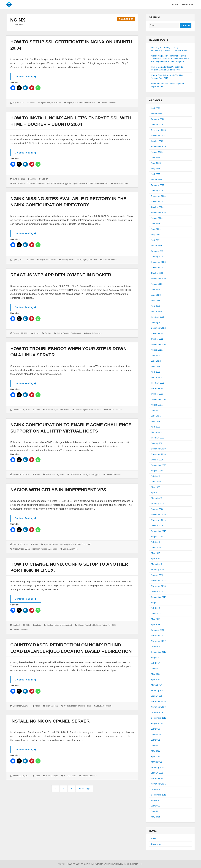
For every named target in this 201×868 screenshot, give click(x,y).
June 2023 (156, 295)
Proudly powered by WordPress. (100, 864)
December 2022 (158, 328)
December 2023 (158, 262)
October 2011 (157, 789)
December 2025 (158, 130)
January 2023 (157, 322)
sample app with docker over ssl (93, 184)
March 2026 (156, 114)
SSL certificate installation (84, 103)
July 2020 (155, 476)
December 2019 (158, 515)
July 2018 (155, 608)
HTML (54, 184)
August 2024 (157, 218)
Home (154, 839)
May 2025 (156, 169)
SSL (49, 103)
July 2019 (155, 542)
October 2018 (157, 592)
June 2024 (156, 229)
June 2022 (156, 361)
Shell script (82, 545)
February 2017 (158, 690)
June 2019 (156, 548)
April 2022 (156, 372)
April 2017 (156, 679)
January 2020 (157, 509)
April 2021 (156, 427)
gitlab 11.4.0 (24, 549)
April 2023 (156, 306)
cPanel (49, 777)
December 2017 (158, 636)
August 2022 (157, 350)
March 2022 (156, 377)
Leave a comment (108, 103)
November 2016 (158, 707)
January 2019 (157, 575)
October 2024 (157, 207)
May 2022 (156, 366)
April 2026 (156, 108)
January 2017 (157, 696)
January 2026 (157, 125)
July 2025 (155, 158)
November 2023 (158, 267)
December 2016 (158, 701)
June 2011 (156, 811)
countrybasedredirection (75, 707)
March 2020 (156, 498)
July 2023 (155, 289)
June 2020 (156, 482)
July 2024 (155, 224)
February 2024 (158, 251)
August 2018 (157, 603)
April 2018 (156, 625)
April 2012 (156, 756)
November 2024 (158, 202)
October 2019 (157, 526)
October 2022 (157, 339)
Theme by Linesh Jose (133, 864)
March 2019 (156, 564)
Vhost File (92, 260)
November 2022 (158, 333)
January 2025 (157, 191)
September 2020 (159, 465)
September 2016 (159, 718)
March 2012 (156, 762)
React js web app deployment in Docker (61, 275)
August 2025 (157, 152)
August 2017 (157, 657)
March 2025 (156, 180)
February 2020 (158, 504)
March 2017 (156, 685)
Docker (45, 179)
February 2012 (158, 767)
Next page (85, 789)
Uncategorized (58, 475)
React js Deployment (72, 334)
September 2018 (159, 597)
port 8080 (112, 626)
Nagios (67, 545)
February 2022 (158, 383)
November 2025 (158, 136)
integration (35, 549)
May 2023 (156, 300)
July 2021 (155, 410)
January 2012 (157, 773)
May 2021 (156, 421)
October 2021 (157, 394)
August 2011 (157, 800)
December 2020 (158, 449)
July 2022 (155, 355)
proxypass (96, 475)
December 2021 (158, 388)
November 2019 (158, 520)
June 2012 (156, 745)
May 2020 (156, 487)
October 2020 (157, 460)
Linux (61, 545)
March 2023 (156, 311)
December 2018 (158, 581)
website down (95, 410)
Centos (55, 545)
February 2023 (158, 317)
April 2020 (156, 493)
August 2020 (157, 471)
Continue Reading (28, 76)
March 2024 (156, 246)
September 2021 (159, 399)
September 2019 (159, 531)
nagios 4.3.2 (46, 549)
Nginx (43, 103)
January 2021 (157, 443)
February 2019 (158, 570)
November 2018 (158, 586)
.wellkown (75, 475)
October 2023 (157, 273)
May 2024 (156, 235)
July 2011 (155, 806)
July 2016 (155, 729)
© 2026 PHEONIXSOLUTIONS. (72, 864)
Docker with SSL (43, 184)
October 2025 (157, 141)
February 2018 (158, 630)
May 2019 (156, 553)
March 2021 (156, 432)
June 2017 (156, 668)
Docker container (27, 184)
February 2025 (158, 185)
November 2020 (158, 454)
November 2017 (158, 641)
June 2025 (156, 163)
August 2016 (157, 723)
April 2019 (156, 559)
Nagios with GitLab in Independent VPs (58, 490)
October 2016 (157, 712)
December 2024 (158, 196)
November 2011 (158, 784)
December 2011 (158, 778)
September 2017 (159, 652)
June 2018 (156, 614)
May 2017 (156, 674)
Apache (49, 410)
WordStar (118, 864)
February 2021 (158, 438)
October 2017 (157, 646)
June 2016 (156, 734)
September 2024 (159, 213)
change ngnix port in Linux (89, 626)
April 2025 (156, 174)
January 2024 (157, 257)
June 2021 (156, 416)
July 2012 (155, 740)
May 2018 (156, 619)
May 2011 (156, 817)
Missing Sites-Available (72, 260)
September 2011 (159, 795)
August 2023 (157, 284)
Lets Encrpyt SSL (65, 184)
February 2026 (158, 119)
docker (16, 184)
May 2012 (156, 751)
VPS (90, 545)
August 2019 (157, 537)
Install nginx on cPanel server (50, 722)
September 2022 (159, 344)
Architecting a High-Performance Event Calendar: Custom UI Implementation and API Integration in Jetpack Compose (170, 59)
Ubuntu (55, 707)
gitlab (16, 549)
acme (82, 475)
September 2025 (159, 147)
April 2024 (156, 240)
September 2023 (159, 278)
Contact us (156, 844)
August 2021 (157, 405)
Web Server (56, 103)
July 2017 (155, 663)
